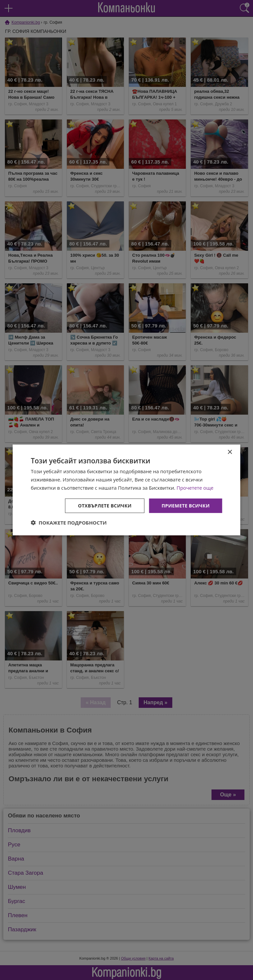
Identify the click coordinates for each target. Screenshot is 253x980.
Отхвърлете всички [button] (105, 505)
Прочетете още (195, 488)
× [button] (230, 452)
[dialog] (126, 490)
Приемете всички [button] (185, 505)
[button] (69, 523)
